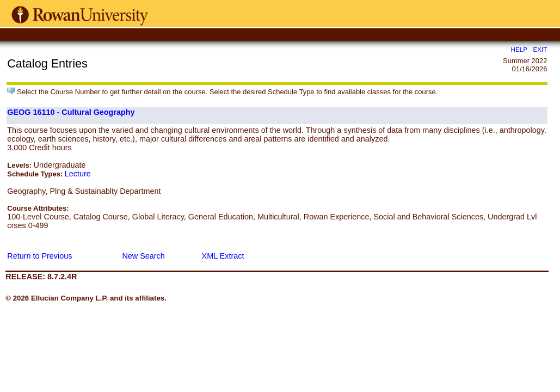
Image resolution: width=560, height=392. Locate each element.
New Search (143, 256)
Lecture (78, 174)
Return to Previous (39, 256)
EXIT (540, 49)
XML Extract (223, 256)
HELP (519, 49)
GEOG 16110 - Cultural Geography (71, 112)
